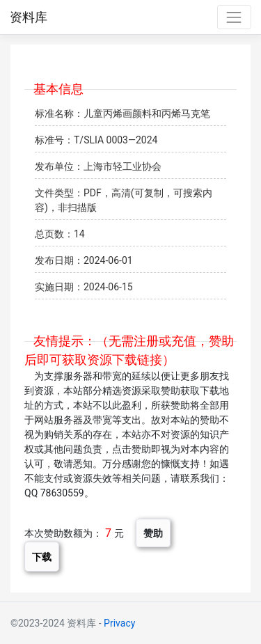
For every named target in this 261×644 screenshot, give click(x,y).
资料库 (29, 17)
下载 (42, 557)
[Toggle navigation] (234, 17)
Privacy (119, 623)
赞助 (153, 533)
